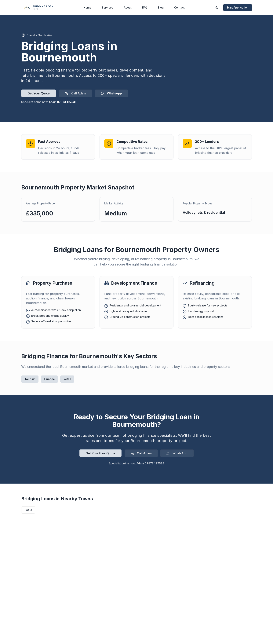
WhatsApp (111, 93)
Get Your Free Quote (100, 453)
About (128, 7)
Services (107, 7)
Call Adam (76, 93)
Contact (179, 7)
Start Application (238, 7)
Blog (161, 7)
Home (87, 7)
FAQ (145, 7)
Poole (28, 510)
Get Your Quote (39, 93)
